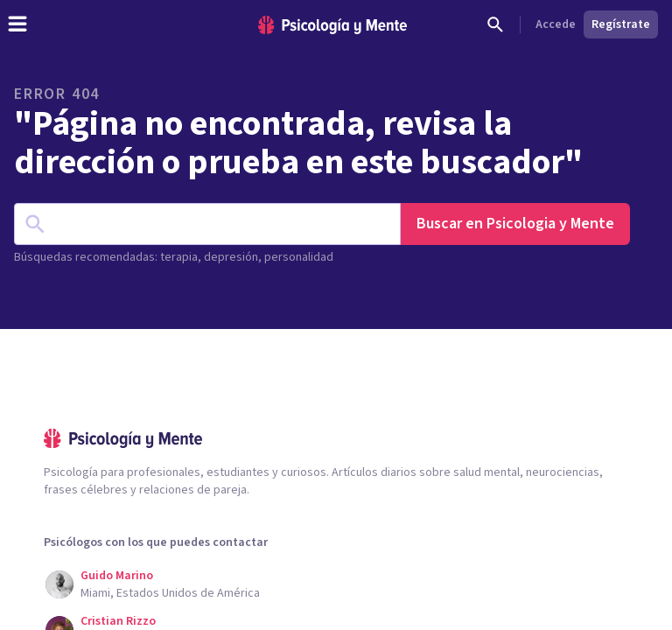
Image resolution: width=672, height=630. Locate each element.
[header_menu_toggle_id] (17, 24)
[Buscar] (495, 24)
